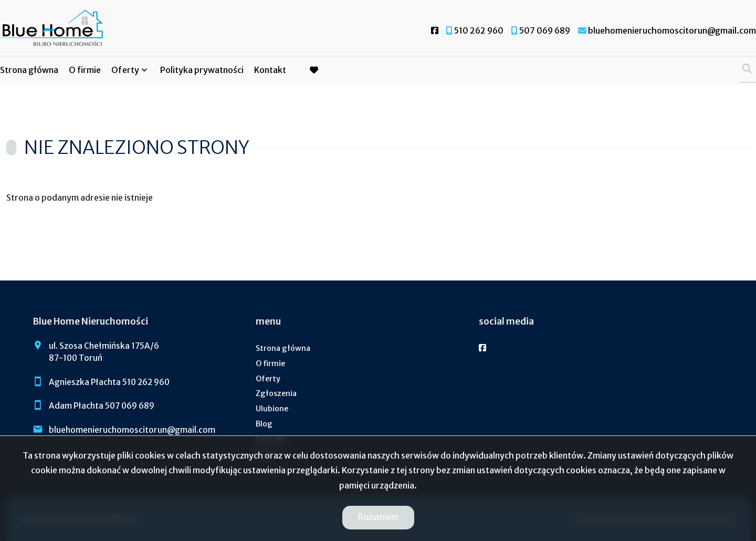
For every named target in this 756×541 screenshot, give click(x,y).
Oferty (125, 70)
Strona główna (29, 70)
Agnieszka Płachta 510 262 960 (109, 382)
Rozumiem (378, 517)
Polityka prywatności (202, 70)
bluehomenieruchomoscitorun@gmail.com (132, 430)
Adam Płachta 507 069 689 (102, 406)
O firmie (85, 70)
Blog (264, 424)
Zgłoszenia (276, 393)
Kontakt (270, 70)
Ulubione (272, 409)
